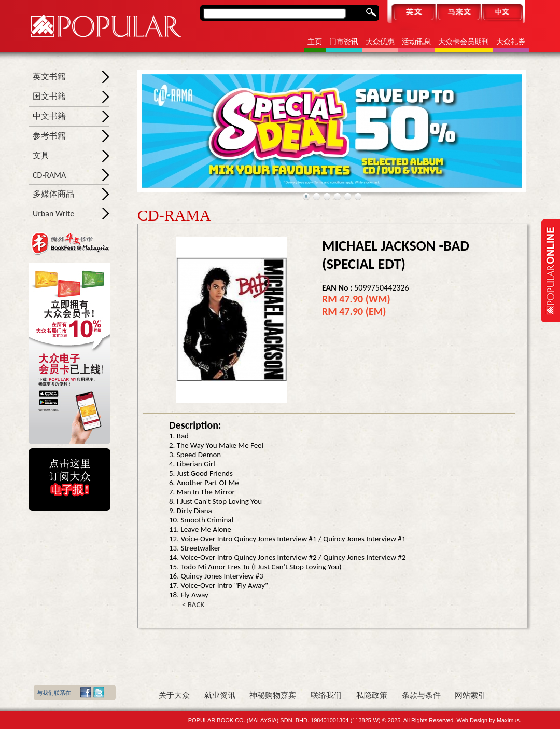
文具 (41, 155)
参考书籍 (49, 136)
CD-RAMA (49, 175)
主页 (315, 42)
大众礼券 (511, 42)
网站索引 (470, 695)
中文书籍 (49, 116)
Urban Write (53, 214)
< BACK (193, 604)
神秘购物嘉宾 (273, 695)
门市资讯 (344, 42)
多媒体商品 (53, 194)
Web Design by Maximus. (489, 720)
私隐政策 (372, 695)
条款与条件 (421, 695)
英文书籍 (49, 77)
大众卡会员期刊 (464, 42)
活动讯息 (416, 42)
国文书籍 (49, 96)
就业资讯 (220, 695)
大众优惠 (380, 42)
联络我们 (326, 695)
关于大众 (174, 695)
